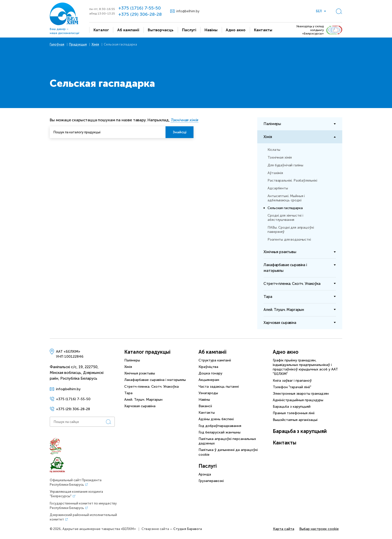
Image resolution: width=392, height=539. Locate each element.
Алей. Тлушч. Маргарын (143, 400)
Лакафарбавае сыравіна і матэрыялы (155, 380)
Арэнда (205, 474)
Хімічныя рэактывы (140, 373)
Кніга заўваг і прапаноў (292, 381)
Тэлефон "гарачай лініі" (292, 387)
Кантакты (207, 413)
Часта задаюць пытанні (219, 387)
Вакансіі (205, 406)
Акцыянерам (209, 380)
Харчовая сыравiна (140, 406)
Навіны (204, 400)
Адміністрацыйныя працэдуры (298, 400)
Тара (128, 393)
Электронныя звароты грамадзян (301, 394)
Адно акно (286, 352)
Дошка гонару (210, 373)
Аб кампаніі (212, 352)
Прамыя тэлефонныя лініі (294, 413)
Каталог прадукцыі (147, 352)
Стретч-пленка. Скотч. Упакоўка (151, 387)
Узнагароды (208, 393)
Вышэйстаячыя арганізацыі (295, 420)
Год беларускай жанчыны (219, 432)
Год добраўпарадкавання (220, 426)
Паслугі (208, 466)
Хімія (128, 367)
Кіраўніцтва (208, 367)
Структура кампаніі (215, 360)
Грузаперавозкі (211, 481)
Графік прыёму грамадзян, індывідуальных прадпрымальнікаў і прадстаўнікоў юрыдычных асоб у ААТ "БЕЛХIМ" (305, 367)
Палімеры (132, 360)
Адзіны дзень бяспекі (216, 419)
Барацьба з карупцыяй (292, 407)
